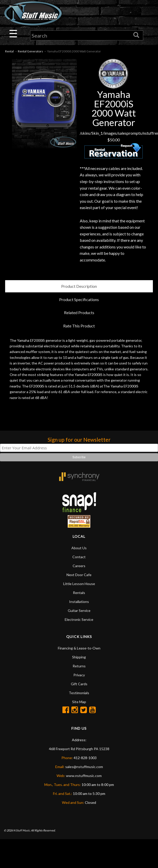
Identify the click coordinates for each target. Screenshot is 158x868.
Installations (79, 602)
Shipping (79, 657)
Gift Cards (79, 684)
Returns (79, 666)
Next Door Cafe (79, 575)
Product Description (79, 286)
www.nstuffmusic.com (84, 776)
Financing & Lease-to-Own (79, 648)
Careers (79, 566)
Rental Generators (30, 51)
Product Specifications (79, 299)
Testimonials (79, 693)
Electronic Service (79, 619)
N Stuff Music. (22, 830)
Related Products (79, 312)
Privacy (79, 675)
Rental (9, 51)
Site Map (79, 702)
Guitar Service (79, 610)
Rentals (79, 593)
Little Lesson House (79, 584)
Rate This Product (79, 326)
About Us (79, 548)
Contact (79, 557)
